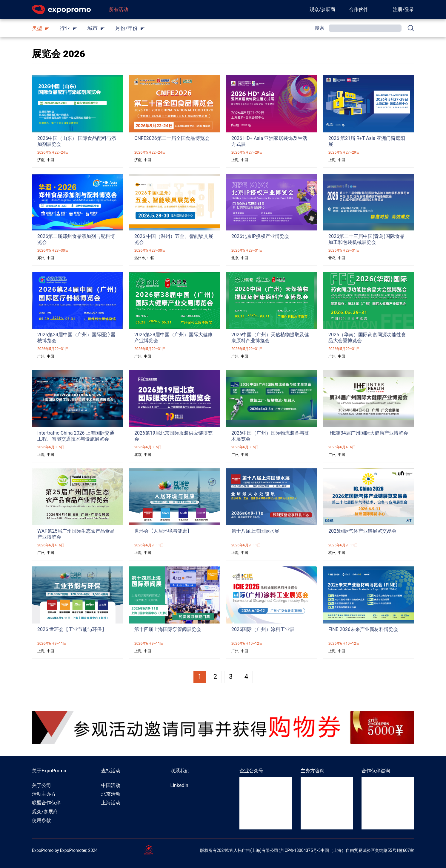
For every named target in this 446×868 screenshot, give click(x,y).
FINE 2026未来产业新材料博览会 (363, 629)
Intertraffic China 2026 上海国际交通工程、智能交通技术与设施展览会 (76, 436)
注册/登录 (403, 9)
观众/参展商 (323, 9)
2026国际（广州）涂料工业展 (263, 629)
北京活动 (111, 794)
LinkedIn (179, 785)
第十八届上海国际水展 (255, 531)
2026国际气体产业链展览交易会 (362, 531)
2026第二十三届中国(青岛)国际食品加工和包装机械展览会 (366, 239)
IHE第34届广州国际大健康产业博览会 (368, 433)
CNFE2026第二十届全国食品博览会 (172, 138)
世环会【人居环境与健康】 (163, 531)
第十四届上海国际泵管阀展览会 (168, 629)
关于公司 (41, 785)
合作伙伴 (359, 9)
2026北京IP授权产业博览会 (260, 236)
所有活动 (119, 9)
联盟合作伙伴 (46, 803)
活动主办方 (44, 794)
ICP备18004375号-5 (302, 850)
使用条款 (41, 820)
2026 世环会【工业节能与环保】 (72, 629)
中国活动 (111, 785)
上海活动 (111, 803)
